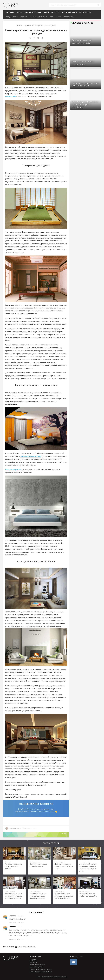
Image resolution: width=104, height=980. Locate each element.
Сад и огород (85, 12)
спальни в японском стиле (31, 456)
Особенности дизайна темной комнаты (38, 865)
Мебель (19, 12)
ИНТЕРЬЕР (10, 12)
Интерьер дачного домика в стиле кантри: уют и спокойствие (64, 896)
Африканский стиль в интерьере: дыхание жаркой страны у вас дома (88, 867)
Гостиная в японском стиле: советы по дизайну (13, 866)
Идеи (52, 17)
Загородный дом (69, 12)
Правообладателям (37, 967)
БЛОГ (59, 17)
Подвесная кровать (13, 469)
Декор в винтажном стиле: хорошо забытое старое (64, 866)
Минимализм (11, 96)
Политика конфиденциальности (41, 972)
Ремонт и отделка (52, 12)
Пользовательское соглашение (41, 969)
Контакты (33, 962)
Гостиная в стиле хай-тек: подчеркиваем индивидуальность (38, 896)
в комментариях (48, 812)
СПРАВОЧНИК (68, 17)
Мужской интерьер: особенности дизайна (88, 895)
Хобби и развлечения (38, 17)
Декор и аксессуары (33, 12)
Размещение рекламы (37, 964)
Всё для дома (12, 17)
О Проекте (34, 960)
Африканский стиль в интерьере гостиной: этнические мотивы (13, 896)
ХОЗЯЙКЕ (24, 17)
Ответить (12, 923)
